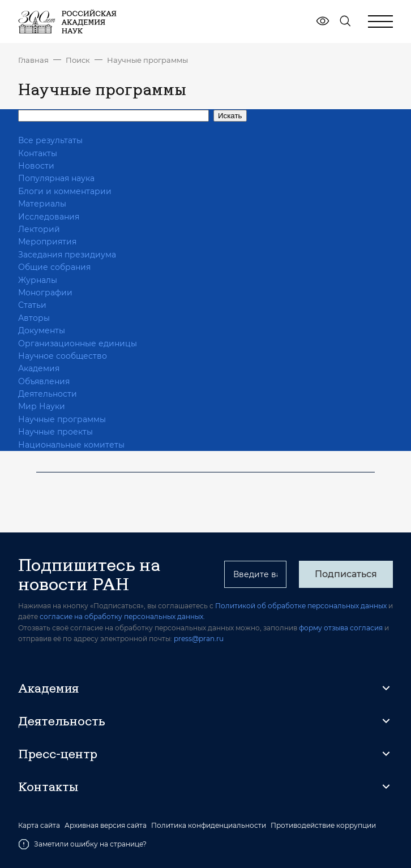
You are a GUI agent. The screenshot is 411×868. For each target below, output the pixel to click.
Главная (33, 60)
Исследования (49, 217)
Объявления (44, 381)
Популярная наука (56, 178)
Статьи (32, 305)
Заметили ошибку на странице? (82, 844)
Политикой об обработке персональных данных (301, 606)
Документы (42, 330)
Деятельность (62, 721)
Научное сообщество (63, 356)
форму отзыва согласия (341, 628)
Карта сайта (39, 826)
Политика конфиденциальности (209, 826)
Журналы (38, 280)
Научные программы (147, 60)
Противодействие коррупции (323, 826)
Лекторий (39, 229)
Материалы (42, 204)
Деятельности (48, 394)
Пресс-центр (58, 754)
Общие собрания (54, 267)
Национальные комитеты (71, 445)
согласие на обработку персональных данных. (122, 616)
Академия (39, 368)
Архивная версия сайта (106, 826)
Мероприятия (47, 242)
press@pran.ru (199, 639)
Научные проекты (55, 432)
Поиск (78, 60)
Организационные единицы (78, 343)
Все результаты (50, 140)
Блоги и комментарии (65, 191)
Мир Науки (42, 406)
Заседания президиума (67, 255)
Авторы (34, 318)
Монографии (45, 293)
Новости (36, 166)
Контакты (38, 153)
